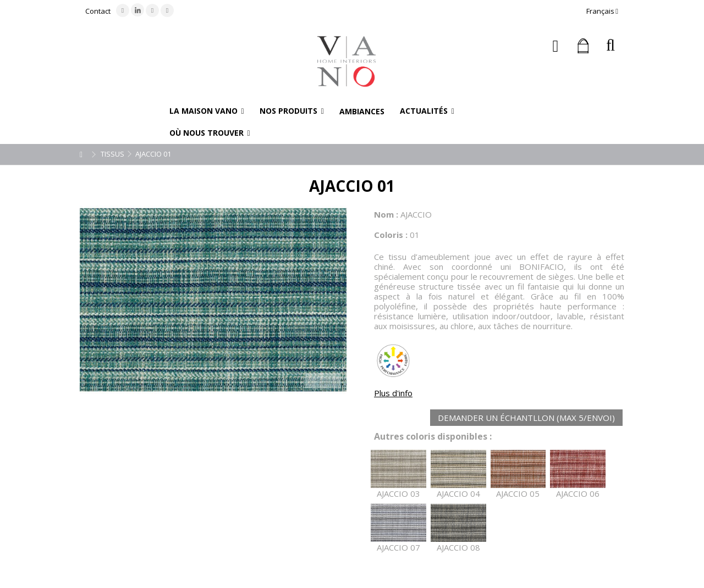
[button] (207, 111)
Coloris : (391, 235)
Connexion (556, 46)
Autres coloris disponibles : (433, 437)
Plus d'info (393, 393)
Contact (98, 11)
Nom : (386, 214)
